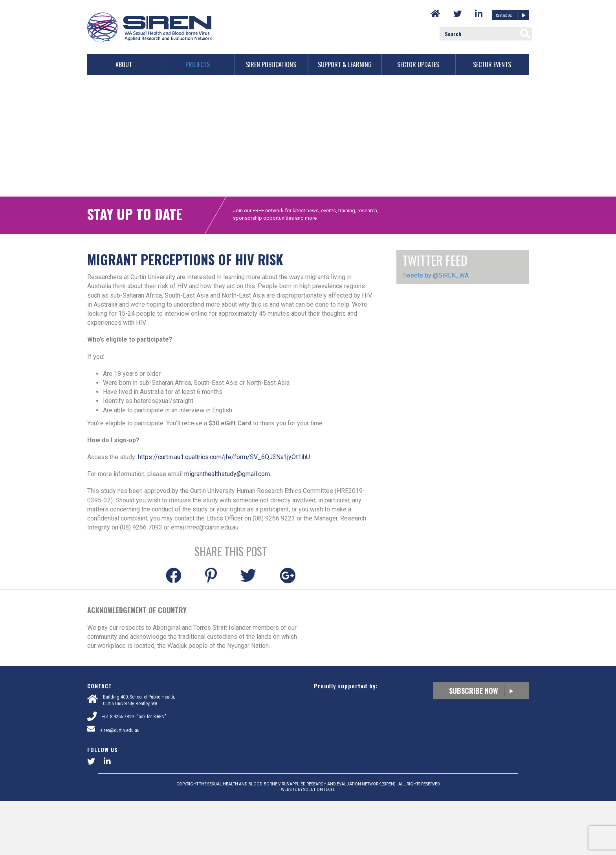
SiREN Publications (271, 64)
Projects (198, 64)
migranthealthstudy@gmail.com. (228, 528)
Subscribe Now (481, 745)
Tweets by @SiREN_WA (435, 330)
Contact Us (511, 15)
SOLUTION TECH (319, 844)
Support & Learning (345, 64)
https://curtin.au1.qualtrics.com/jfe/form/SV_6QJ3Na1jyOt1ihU (224, 511)
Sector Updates (418, 64)
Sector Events (492, 64)
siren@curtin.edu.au (120, 785)
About (124, 64)
